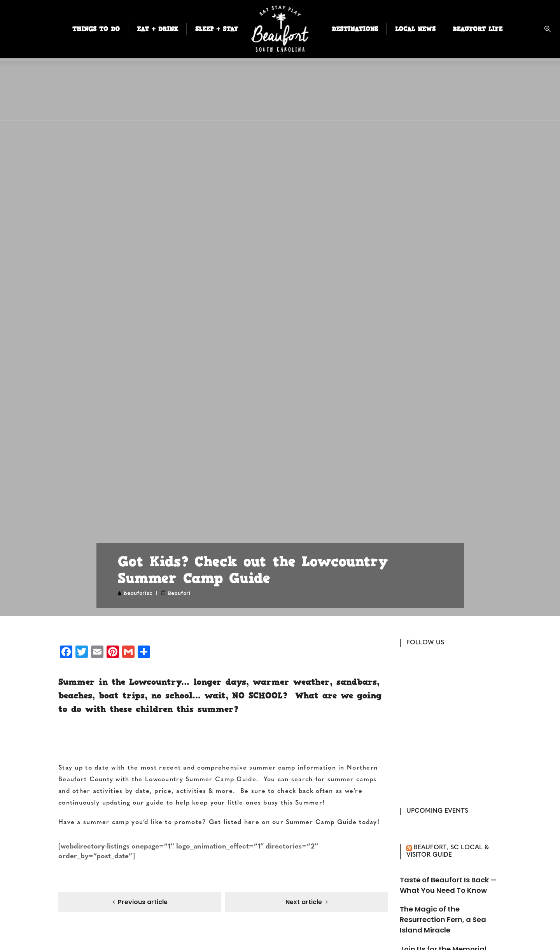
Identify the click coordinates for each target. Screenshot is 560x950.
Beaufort (179, 593)
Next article (304, 902)
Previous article (143, 902)
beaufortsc (138, 593)
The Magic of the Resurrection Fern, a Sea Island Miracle (443, 919)
